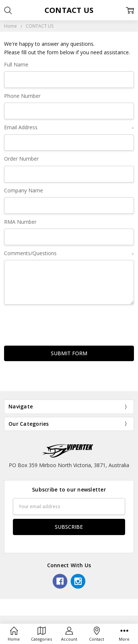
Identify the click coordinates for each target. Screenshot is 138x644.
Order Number (21, 159)
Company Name (24, 190)
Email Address (69, 128)
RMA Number (20, 222)
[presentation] (60, 323)
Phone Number (22, 96)
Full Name (16, 64)
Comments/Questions (69, 254)
